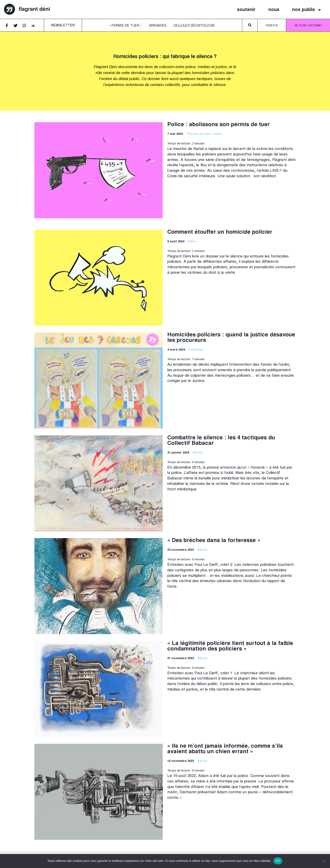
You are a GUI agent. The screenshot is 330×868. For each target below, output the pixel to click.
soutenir (246, 10)
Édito (218, 134)
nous (274, 10)
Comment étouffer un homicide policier (220, 232)
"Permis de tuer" (199, 134)
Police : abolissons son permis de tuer (219, 125)
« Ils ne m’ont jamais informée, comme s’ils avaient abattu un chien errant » (225, 749)
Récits (198, 453)
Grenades (158, 26)
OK (278, 861)
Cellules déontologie (194, 26)
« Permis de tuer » (125, 26)
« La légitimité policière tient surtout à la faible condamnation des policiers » (230, 647)
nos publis (307, 10)
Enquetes (196, 350)
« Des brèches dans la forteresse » (214, 541)
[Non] (324, 861)
